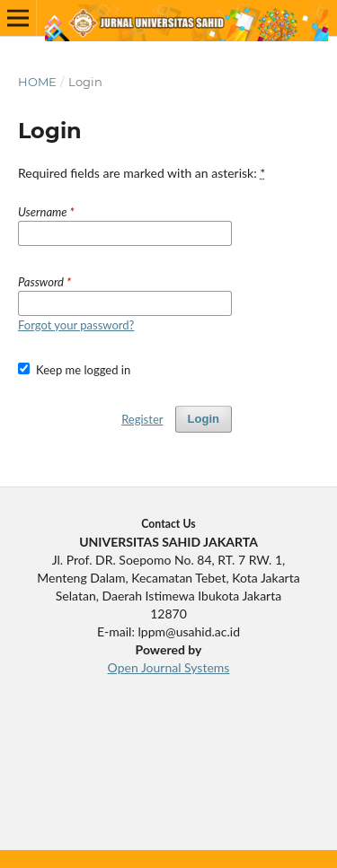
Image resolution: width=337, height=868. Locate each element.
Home (37, 82)
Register (142, 419)
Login (204, 419)
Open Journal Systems (169, 667)
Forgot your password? (76, 325)
